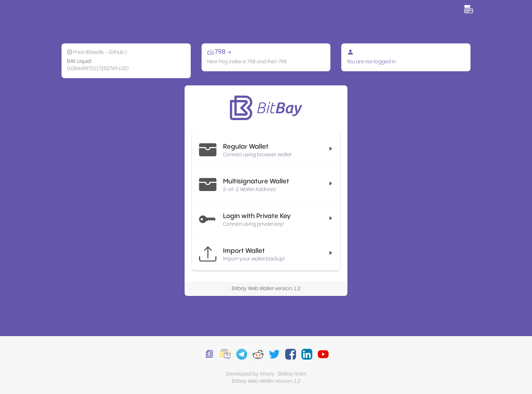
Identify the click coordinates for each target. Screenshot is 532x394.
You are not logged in (371, 62)
